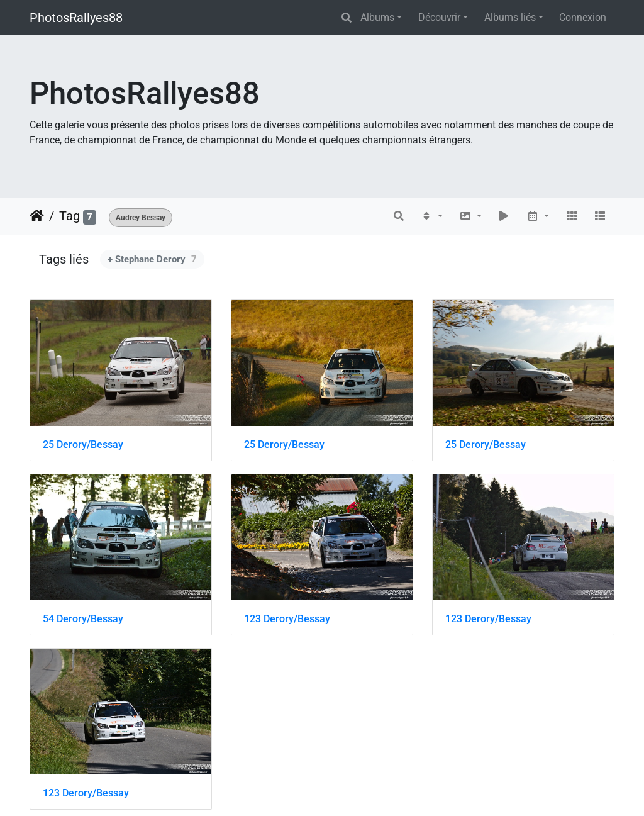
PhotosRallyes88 (76, 18)
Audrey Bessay (141, 218)
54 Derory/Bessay (83, 619)
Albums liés (510, 17)
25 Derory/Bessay (83, 444)
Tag (69, 216)
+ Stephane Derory (152, 259)
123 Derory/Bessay (287, 619)
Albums (377, 17)
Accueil (37, 216)
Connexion (583, 17)
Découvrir (439, 17)
